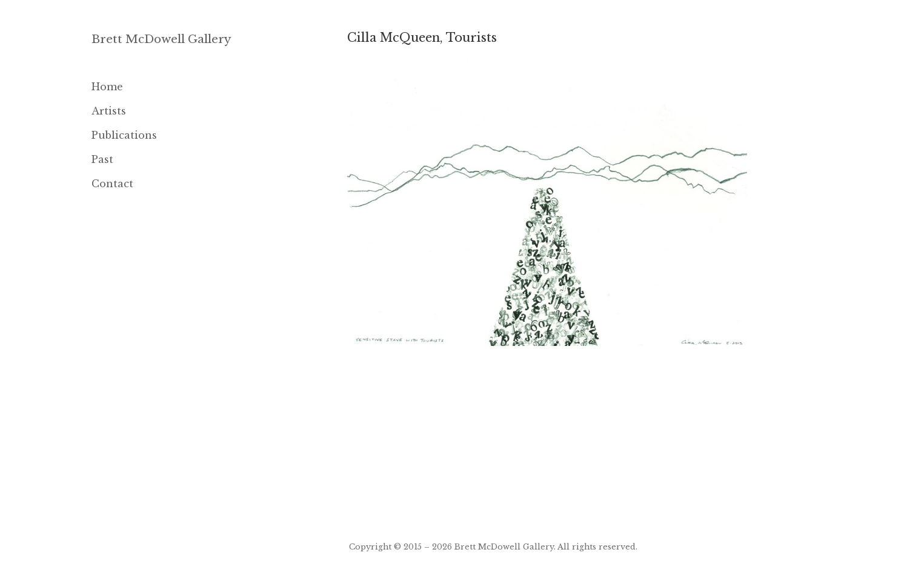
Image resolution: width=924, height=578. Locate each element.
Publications (124, 135)
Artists (109, 111)
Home (107, 87)
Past (102, 159)
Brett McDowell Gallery (161, 39)
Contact (112, 184)
